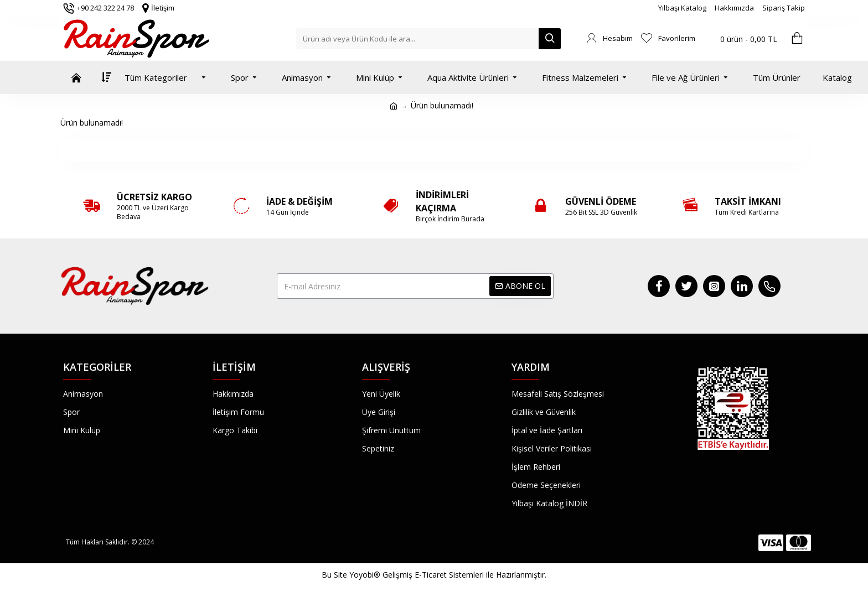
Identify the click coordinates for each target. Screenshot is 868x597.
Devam (434, 150)
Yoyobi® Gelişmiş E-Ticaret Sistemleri (417, 575)
